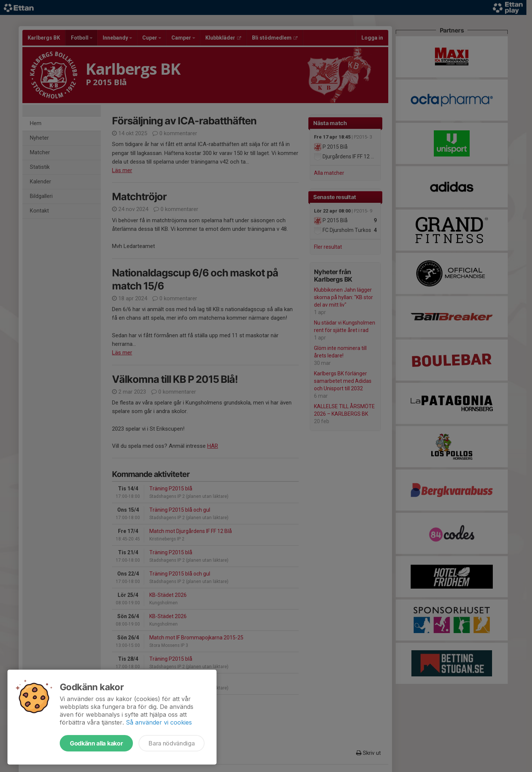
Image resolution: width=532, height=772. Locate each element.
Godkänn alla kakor (96, 743)
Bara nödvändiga (172, 743)
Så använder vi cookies (159, 722)
